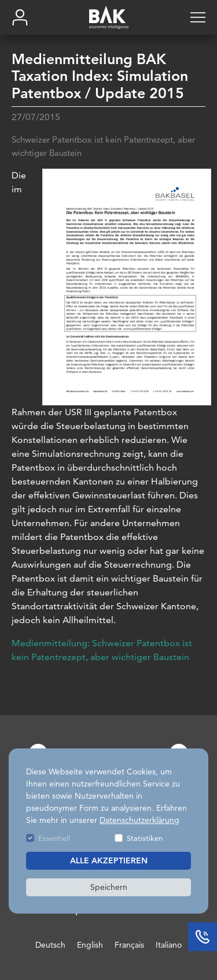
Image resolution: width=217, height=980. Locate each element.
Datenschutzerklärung (139, 820)
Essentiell (54, 838)
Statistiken (145, 838)
